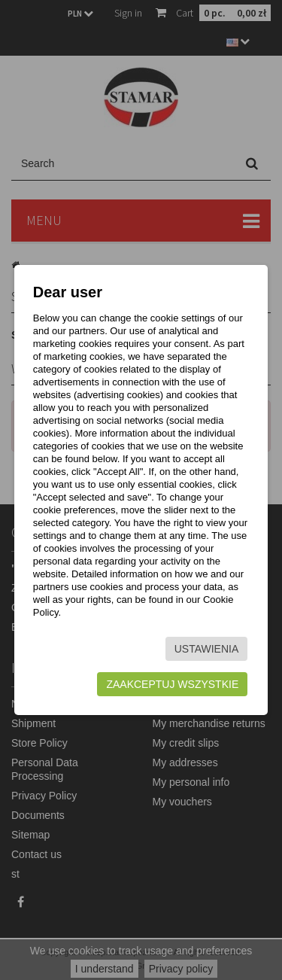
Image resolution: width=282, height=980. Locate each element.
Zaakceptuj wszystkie (172, 684)
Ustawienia (207, 649)
